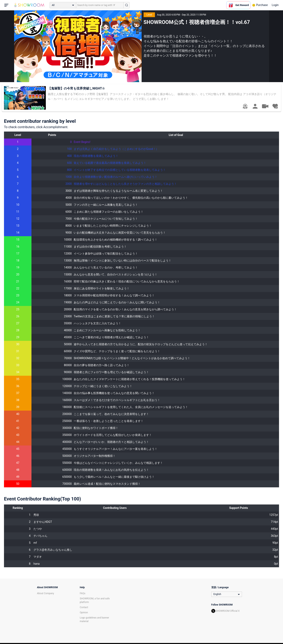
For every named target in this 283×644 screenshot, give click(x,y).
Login (275, 5)
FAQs (83, 593)
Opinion (84, 613)
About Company (46, 593)
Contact (84, 607)
